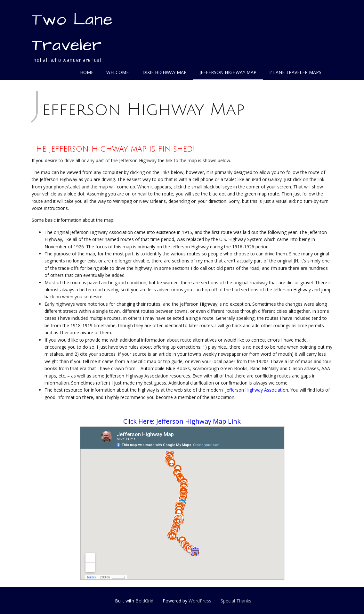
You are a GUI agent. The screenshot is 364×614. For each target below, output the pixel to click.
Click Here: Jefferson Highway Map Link (182, 421)
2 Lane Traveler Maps (295, 72)
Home (87, 72)
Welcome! (118, 72)
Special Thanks (236, 601)
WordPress (200, 601)
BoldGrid (144, 601)
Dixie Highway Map (165, 72)
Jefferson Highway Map (228, 72)
